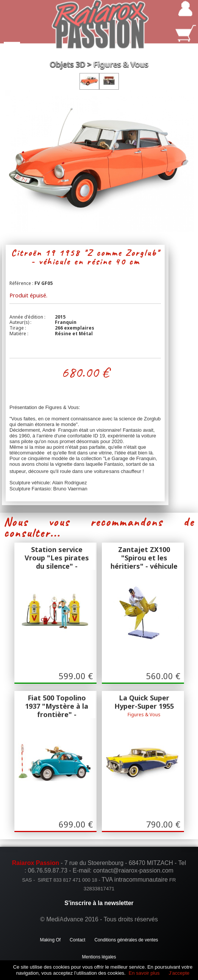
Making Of (50, 940)
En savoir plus (144, 973)
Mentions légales (99, 957)
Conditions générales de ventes (126, 940)
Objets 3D (68, 64)
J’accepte (179, 973)
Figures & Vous (121, 64)
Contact (77, 940)
